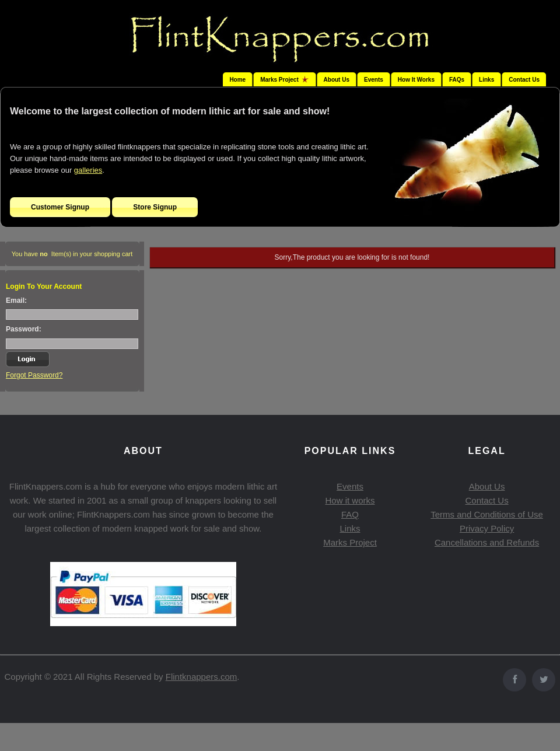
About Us (337, 80)
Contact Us (524, 80)
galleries (88, 170)
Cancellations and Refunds (487, 542)
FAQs (457, 80)
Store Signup (155, 207)
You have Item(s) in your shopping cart (72, 254)
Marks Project (350, 542)
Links (487, 80)
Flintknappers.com (202, 677)
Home (237, 80)
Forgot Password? (34, 375)
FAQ (350, 514)
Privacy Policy (487, 528)
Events (374, 80)
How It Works (416, 80)
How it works (350, 500)
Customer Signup (60, 207)
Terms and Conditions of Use (487, 514)
